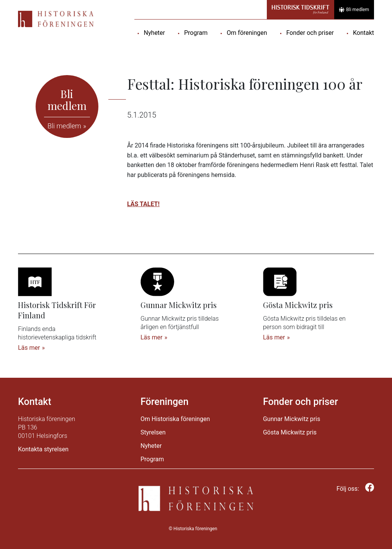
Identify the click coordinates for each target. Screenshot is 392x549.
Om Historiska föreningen (175, 419)
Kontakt (363, 33)
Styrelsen (153, 432)
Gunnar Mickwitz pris (292, 419)
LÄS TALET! (143, 204)
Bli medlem (354, 10)
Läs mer (29, 348)
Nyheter (154, 33)
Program (196, 33)
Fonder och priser (310, 33)
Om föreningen (247, 33)
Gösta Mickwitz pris (290, 432)
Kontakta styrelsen (43, 449)
